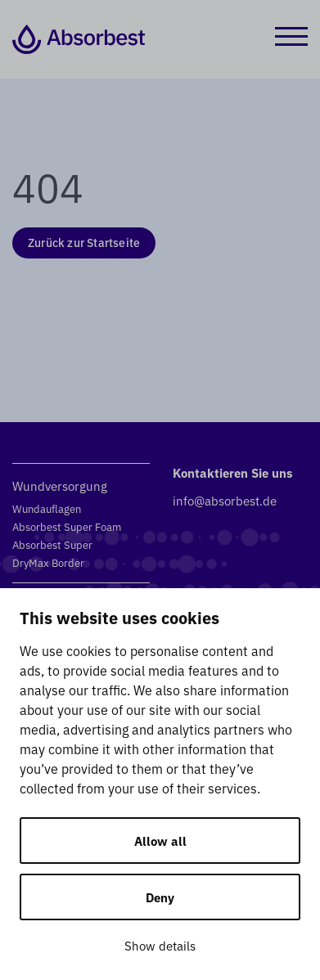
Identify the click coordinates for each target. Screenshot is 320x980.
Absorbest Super (52, 544)
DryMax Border (48, 562)
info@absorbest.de (225, 500)
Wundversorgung (60, 486)
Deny (160, 897)
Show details (160, 945)
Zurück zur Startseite (84, 242)
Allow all (160, 841)
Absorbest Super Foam (67, 526)
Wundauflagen (47, 508)
